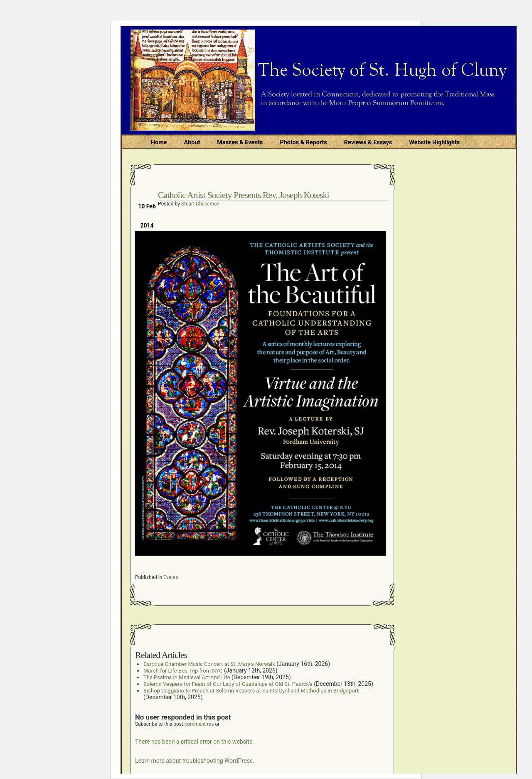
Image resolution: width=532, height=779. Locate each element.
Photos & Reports (303, 142)
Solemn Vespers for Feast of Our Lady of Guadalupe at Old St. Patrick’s (228, 684)
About (192, 142)
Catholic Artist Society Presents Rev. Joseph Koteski (244, 195)
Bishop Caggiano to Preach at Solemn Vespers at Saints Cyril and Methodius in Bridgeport (251, 691)
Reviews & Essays (368, 142)
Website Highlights (434, 142)
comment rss (199, 724)
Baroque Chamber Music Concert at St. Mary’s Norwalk (209, 664)
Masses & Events (240, 142)
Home (159, 142)
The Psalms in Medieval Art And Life (187, 677)
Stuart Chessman (200, 204)
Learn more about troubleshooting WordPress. (195, 761)
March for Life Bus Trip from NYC (183, 671)
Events (171, 577)
